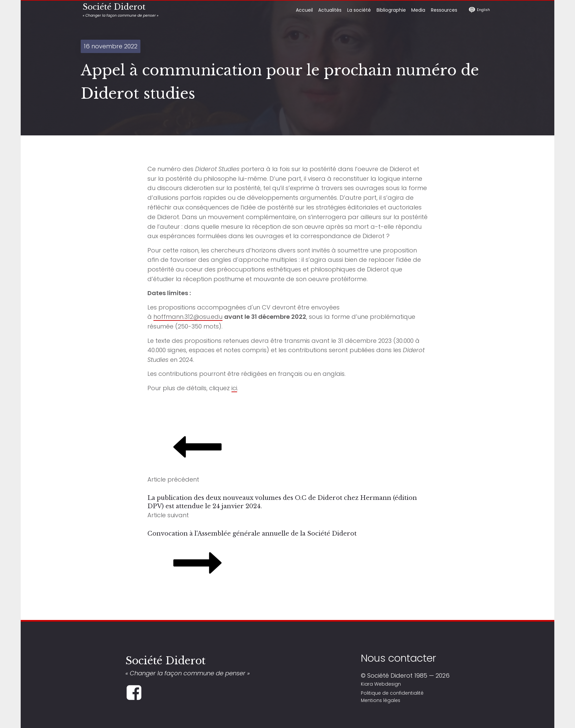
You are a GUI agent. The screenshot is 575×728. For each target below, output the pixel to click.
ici (234, 388)
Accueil (304, 10)
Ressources (444, 10)
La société (359, 10)
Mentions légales (381, 700)
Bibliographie (391, 10)
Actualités (330, 10)
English (483, 10)
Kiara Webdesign (381, 684)
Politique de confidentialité (392, 693)
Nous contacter (399, 658)
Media (418, 10)
